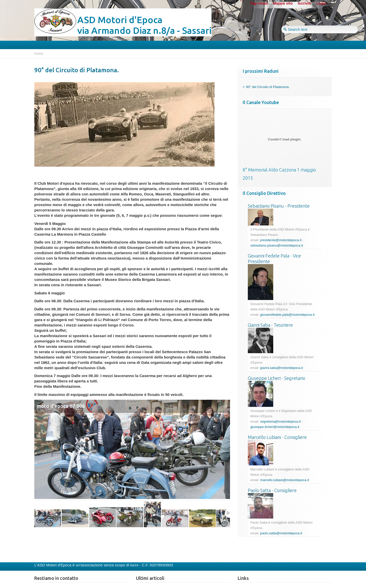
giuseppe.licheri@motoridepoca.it (275, 427)
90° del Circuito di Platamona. (77, 70)
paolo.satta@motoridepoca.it (281, 533)
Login (321, 3)
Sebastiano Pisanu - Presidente (279, 206)
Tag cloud (259, 3)
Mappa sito (283, 3)
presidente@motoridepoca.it (281, 240)
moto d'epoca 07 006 (61, 406)
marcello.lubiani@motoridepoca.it (284, 480)
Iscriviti (305, 3)
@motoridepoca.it (290, 368)
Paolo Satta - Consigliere (272, 490)
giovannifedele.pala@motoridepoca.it (287, 315)
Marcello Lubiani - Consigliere (277, 437)
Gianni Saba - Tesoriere (270, 325)
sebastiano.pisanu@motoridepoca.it (277, 245)
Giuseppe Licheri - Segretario (277, 378)
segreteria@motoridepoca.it (280, 421)
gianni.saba (269, 368)
